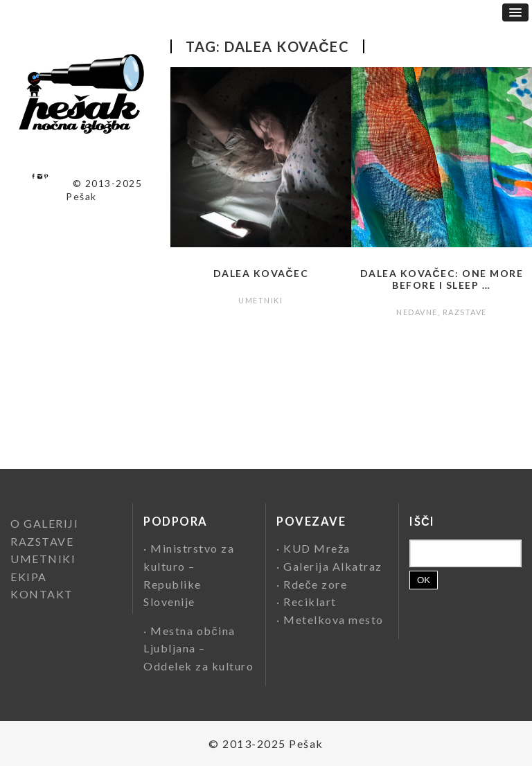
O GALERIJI (44, 523)
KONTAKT (42, 594)
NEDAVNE (417, 312)
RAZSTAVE (465, 312)
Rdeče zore (315, 584)
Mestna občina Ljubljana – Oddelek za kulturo (198, 648)
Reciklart (310, 602)
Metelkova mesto (334, 620)
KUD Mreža (317, 548)
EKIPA (29, 577)
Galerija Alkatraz (333, 566)
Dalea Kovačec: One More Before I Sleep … (442, 279)
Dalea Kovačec (261, 273)
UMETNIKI (260, 300)
